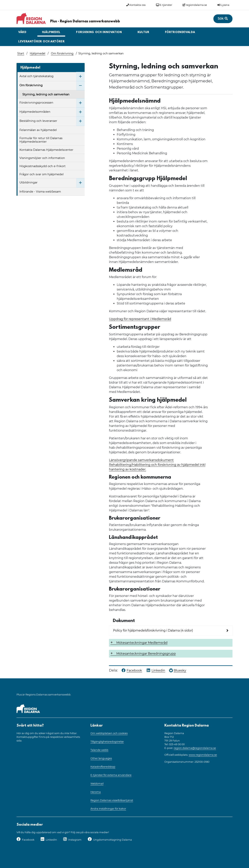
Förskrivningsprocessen (36, 103)
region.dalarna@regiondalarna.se (195, 748)
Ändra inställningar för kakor (108, 809)
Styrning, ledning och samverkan (46, 94)
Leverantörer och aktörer (42, 42)
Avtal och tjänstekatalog (36, 76)
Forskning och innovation (99, 32)
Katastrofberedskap (103, 767)
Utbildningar (28, 182)
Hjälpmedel (51, 32)
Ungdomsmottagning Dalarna (113, 840)
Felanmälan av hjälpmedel (38, 130)
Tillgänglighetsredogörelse (107, 742)
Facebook (28, 840)
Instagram (75, 840)
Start (21, 53)
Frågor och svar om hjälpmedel (42, 174)
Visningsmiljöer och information (42, 158)
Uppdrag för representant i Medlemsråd (140, 319)
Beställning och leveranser (38, 121)
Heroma (96, 792)
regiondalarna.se (195, 5)
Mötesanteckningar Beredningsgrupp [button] (146, 654)
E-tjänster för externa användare (111, 775)
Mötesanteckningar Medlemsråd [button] (142, 643)
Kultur (143, 32)
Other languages (101, 758)
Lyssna (223, 5)
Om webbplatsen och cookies (109, 733)
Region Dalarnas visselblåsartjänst (112, 800)
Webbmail (97, 784)
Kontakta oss (136, 5)
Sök (223, 19)
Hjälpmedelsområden (35, 112)
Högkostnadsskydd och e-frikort (43, 166)
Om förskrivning (62, 53)
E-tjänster (164, 5)
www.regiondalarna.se (203, 755)
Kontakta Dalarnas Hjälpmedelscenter (46, 150)
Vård (22, 32)
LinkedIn (51, 840)
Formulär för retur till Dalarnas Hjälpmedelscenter (41, 140)
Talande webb (99, 750)
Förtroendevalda (180, 32)
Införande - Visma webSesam (40, 192)
